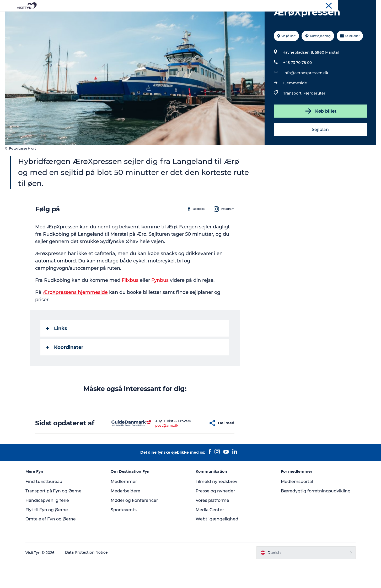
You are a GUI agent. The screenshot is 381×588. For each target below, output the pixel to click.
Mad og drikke (175, 17)
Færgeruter (314, 118)
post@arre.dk (152, 450)
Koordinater (65, 372)
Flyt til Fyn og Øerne (49, 535)
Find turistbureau (47, 506)
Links (57, 353)
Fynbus (160, 305)
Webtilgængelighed (217, 544)
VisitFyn (315, 5)
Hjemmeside (295, 108)
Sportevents (125, 535)
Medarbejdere (127, 516)
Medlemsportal (296, 506)
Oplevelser (117, 17)
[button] (189, 448)
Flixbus (130, 305)
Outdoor (144, 17)
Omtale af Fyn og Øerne (54, 544)
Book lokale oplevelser (252, 17)
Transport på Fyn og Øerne (57, 516)
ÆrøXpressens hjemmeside (76, 317)
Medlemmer (125, 506)
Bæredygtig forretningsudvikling (315, 516)
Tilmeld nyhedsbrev (217, 506)
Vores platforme (213, 525)
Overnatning (209, 17)
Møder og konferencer (358, 5)
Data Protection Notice (89, 578)
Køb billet (320, 136)
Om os (331, 5)
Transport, (293, 118)
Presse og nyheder (216, 516)
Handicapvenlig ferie (50, 525)
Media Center (210, 535)
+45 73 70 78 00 (297, 87)
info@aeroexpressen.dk (306, 98)
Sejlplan (320, 154)
